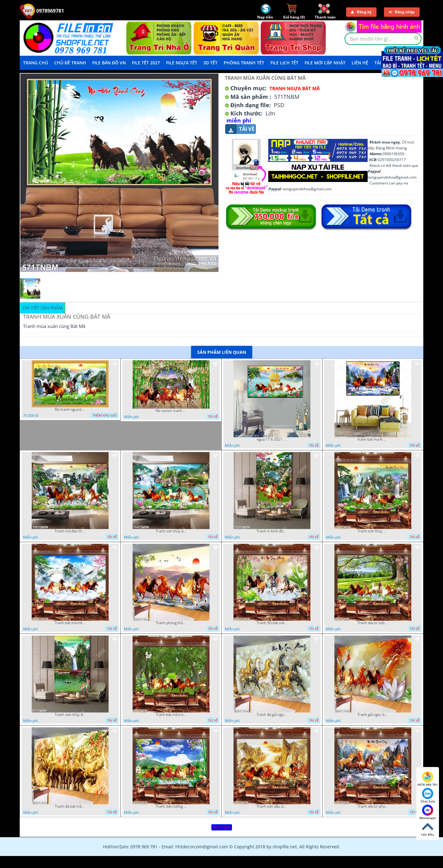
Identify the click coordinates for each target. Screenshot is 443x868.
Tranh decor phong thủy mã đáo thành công (373, 806)
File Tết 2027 (146, 63)
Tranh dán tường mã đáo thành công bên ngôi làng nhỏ (171, 806)
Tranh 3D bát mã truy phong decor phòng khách (272, 623)
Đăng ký (361, 12)
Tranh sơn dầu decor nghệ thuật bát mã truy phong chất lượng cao (272, 806)
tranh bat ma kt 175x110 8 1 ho (373, 439)
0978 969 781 (428, 779)
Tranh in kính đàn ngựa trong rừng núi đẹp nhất (272, 531)
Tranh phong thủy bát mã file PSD (171, 623)
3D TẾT (210, 63)
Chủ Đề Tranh (70, 63)
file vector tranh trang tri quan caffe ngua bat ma (171, 411)
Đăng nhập (402, 12)
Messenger (428, 812)
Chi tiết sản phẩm (43, 308)
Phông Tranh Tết (244, 63)
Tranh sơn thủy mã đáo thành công (373, 531)
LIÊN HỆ (360, 63)
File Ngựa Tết (182, 63)
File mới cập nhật (325, 63)
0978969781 (42, 11)
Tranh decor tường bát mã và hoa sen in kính (373, 623)
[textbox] (383, 39)
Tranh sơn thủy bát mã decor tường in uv (171, 531)
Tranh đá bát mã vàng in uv (70, 806)
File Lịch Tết (284, 63)
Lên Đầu (428, 829)
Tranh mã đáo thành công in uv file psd (70, 531)
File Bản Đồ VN (109, 63)
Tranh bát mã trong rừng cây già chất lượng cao (171, 715)
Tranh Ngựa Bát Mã (295, 88)
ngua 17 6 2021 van (272, 439)
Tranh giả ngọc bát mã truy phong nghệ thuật (373, 715)
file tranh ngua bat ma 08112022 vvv (70, 410)
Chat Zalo (428, 796)
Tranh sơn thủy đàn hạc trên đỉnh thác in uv (70, 715)
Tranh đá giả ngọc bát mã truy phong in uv (272, 715)
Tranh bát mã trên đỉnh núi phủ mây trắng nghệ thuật (70, 623)
